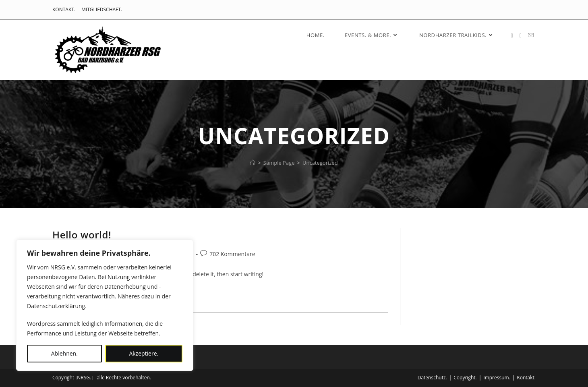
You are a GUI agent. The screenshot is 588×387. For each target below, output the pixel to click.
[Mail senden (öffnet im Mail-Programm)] (531, 35)
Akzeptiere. (144, 353)
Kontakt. (526, 378)
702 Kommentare (232, 254)
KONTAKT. (64, 9)
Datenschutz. (432, 378)
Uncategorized (320, 163)
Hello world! (82, 235)
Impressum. (497, 378)
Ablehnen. (64, 353)
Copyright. (465, 378)
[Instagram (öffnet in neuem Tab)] (521, 36)
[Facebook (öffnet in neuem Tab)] (512, 36)
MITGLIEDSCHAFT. (102, 9)
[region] (105, 305)
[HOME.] (253, 163)
